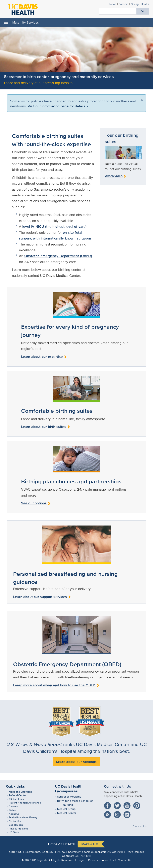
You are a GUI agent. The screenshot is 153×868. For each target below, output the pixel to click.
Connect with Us (118, 786)
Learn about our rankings (76, 762)
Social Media (19, 825)
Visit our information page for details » (58, 106)
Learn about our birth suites (46, 427)
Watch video (116, 176)
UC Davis (17, 832)
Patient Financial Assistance (27, 803)
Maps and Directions (23, 792)
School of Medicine (72, 796)
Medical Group (69, 809)
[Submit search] (143, 11)
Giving (135, 4)
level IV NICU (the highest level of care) (54, 226)
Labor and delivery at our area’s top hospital (39, 83)
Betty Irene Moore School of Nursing (78, 803)
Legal (81, 860)
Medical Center (70, 813)
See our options (36, 503)
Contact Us (18, 821)
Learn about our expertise (44, 357)
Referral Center (20, 795)
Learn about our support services (42, 597)
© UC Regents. (35, 860)
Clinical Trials (19, 799)
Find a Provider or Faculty (26, 817)
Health (145, 4)
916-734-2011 (115, 852)
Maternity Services (25, 22)
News (113, 4)
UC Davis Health (62, 844)
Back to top (140, 826)
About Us (17, 814)
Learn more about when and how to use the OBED (56, 685)
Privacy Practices (21, 829)
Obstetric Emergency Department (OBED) (58, 256)
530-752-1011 (83, 856)
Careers (124, 4)
